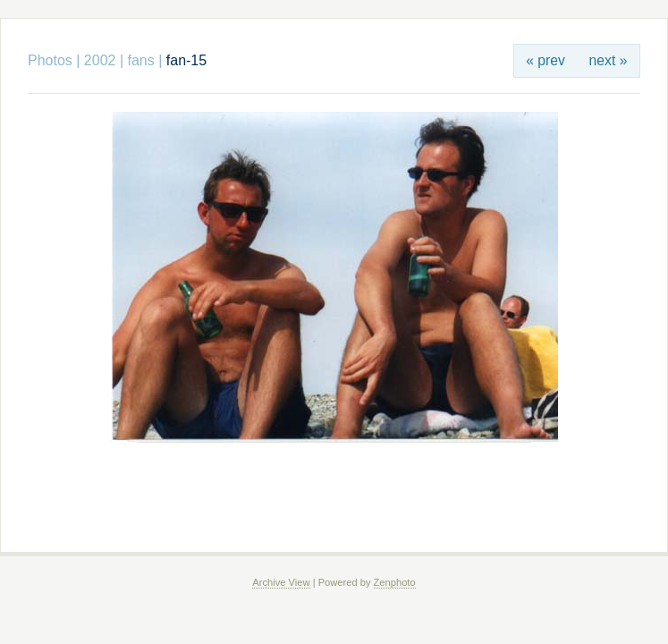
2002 (100, 60)
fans (141, 60)
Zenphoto (395, 582)
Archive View (281, 582)
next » (609, 60)
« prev (545, 60)
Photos (50, 60)
